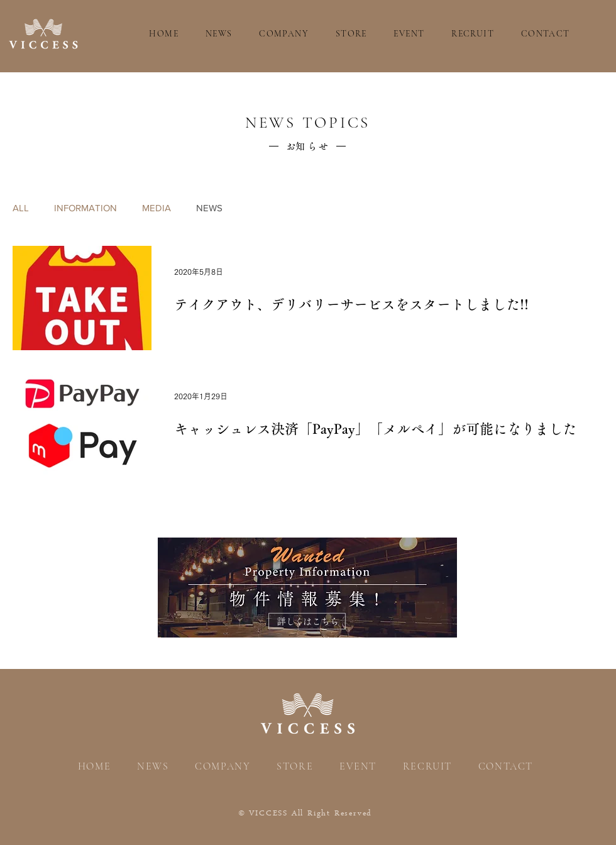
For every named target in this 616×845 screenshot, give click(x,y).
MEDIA (157, 208)
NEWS (209, 208)
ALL (21, 208)
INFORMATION (85, 208)
